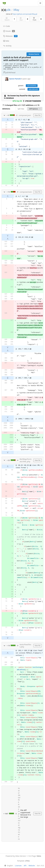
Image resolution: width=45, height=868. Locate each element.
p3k (8, 10)
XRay (16, 10)
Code (7, 26)
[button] (4, 115)
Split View (21, 109)
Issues (9, 31)
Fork (34, 19)
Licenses (18, 866)
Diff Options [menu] (35, 109)
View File (37, 115)
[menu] (8, 866)
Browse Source (34, 54)
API (25, 866)
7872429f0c (32, 86)
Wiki (6, 41)
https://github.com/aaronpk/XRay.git (25, 14)
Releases (10, 36)
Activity (7, 46)
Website (32, 866)
